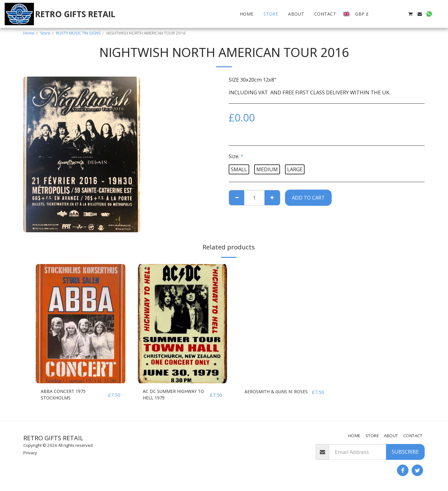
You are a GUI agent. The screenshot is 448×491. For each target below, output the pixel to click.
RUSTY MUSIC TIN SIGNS (78, 33)
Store (45, 33)
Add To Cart (308, 198)
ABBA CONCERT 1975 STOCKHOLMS (66, 396)
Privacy (30, 453)
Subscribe (405, 452)
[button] (382, 14)
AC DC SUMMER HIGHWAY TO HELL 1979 (174, 396)
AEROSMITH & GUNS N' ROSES (273, 396)
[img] (81, 324)
